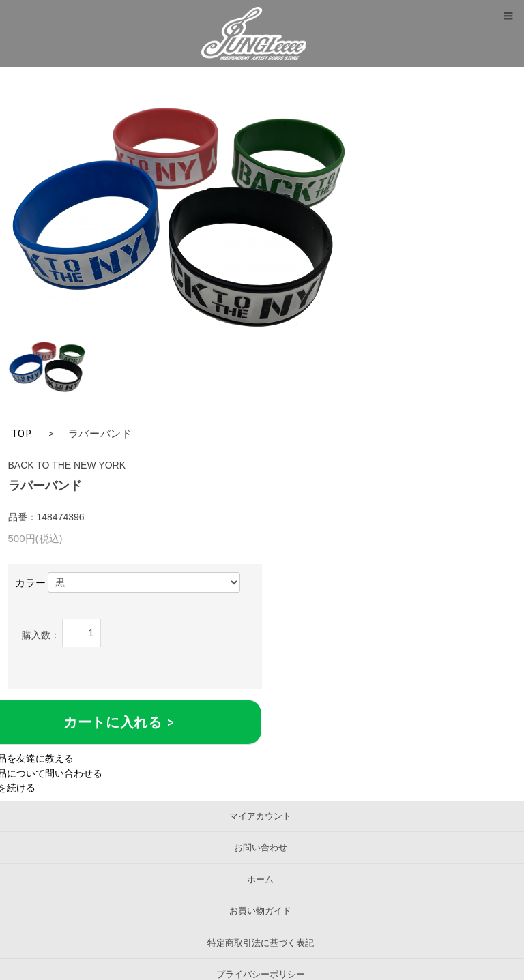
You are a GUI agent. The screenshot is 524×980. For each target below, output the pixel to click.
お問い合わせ (261, 847)
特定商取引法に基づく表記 (261, 943)
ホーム (260, 879)
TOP (22, 434)
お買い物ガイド (260, 911)
